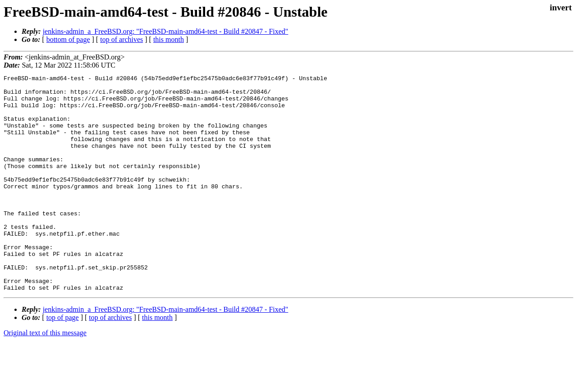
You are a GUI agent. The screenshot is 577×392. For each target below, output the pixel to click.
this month (169, 39)
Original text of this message (45, 376)
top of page (63, 361)
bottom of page (68, 39)
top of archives (121, 39)
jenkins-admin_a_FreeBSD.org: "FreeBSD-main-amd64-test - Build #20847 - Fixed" (166, 31)
